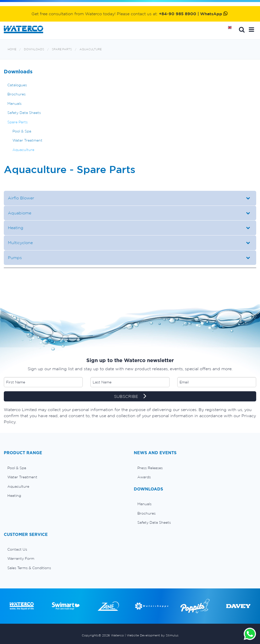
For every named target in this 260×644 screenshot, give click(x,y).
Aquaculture (91, 49)
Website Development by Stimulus (153, 635)
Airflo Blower (21, 198)
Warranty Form (21, 558)
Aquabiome (20, 213)
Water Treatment (27, 140)
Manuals (14, 104)
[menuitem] (65, 468)
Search (242, 29)
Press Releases (150, 468)
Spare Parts (62, 49)
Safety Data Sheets (24, 113)
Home (232, 29)
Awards (144, 477)
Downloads (34, 49)
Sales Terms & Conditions (29, 568)
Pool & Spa (22, 131)
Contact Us (17, 549)
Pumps (15, 258)
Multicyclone (21, 243)
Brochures (17, 94)
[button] (251, 29)
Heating (16, 228)
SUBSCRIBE (130, 397)
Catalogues (17, 85)
